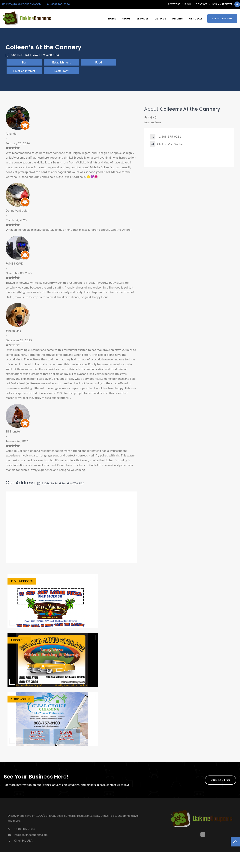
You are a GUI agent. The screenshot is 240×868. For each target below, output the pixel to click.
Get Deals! (196, 19)
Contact (201, 4)
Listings (160, 19)
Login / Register (222, 4)
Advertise (174, 4)
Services (142, 19)
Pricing (178, 19)
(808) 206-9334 (21, 829)
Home (112, 19)
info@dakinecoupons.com (28, 835)
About (126, 19)
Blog (188, 4)
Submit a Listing (222, 18)
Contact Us (220, 780)
